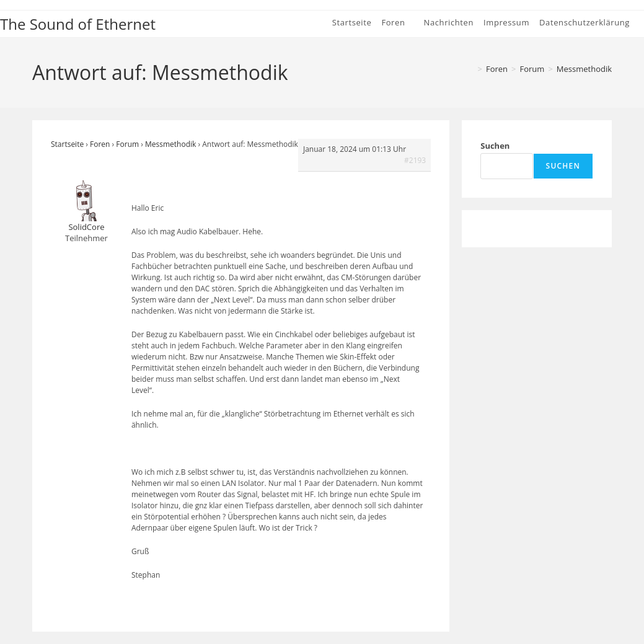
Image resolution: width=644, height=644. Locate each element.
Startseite (67, 144)
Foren (100, 144)
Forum (127, 144)
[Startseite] (470, 69)
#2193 (415, 160)
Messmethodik (584, 69)
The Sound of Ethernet (78, 24)
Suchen (495, 146)
